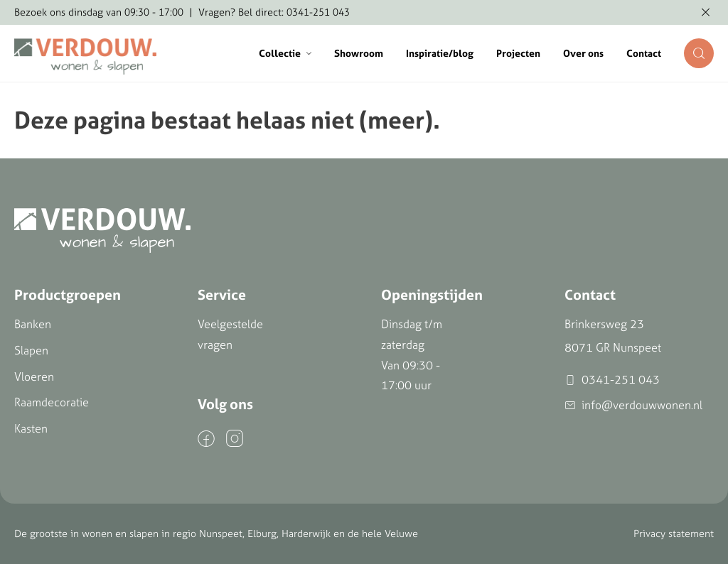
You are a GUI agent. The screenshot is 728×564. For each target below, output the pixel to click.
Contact (644, 53)
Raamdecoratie (52, 402)
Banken (33, 324)
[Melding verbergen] (706, 13)
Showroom (359, 53)
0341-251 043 (612, 380)
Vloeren (34, 376)
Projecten (518, 53)
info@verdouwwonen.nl (633, 405)
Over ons (583, 53)
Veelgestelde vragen (230, 334)
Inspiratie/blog (440, 53)
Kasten (31, 428)
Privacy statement (674, 533)
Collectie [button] (285, 53)
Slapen (31, 350)
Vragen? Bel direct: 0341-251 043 (274, 12)
